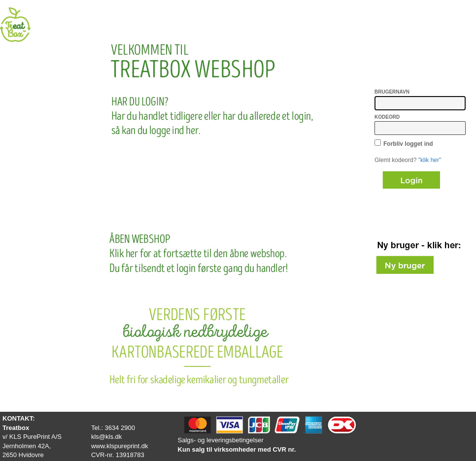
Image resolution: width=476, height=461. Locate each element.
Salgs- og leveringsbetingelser (221, 440)
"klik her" (430, 160)
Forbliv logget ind (408, 144)
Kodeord (387, 117)
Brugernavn (392, 92)
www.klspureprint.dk (120, 446)
